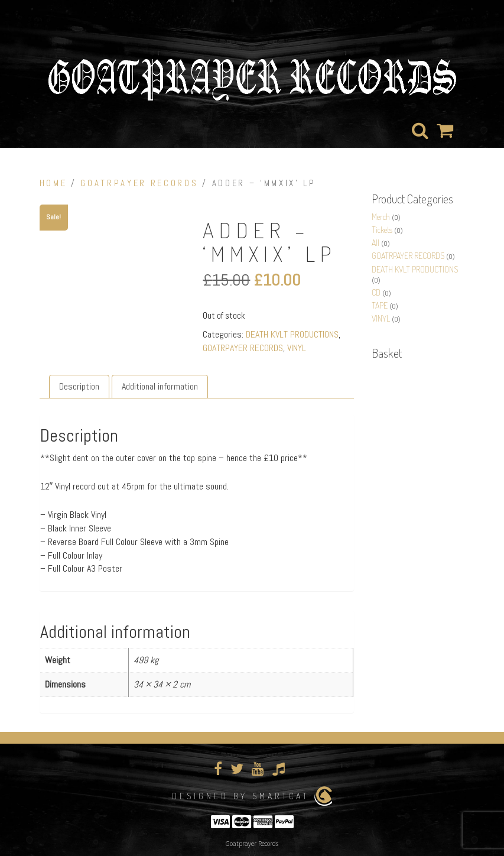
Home (53, 183)
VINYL (297, 348)
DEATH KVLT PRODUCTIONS (292, 334)
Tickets (382, 230)
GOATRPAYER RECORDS (139, 183)
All (375, 243)
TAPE (380, 305)
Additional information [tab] (160, 386)
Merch (381, 217)
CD (376, 292)
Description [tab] (79, 386)
